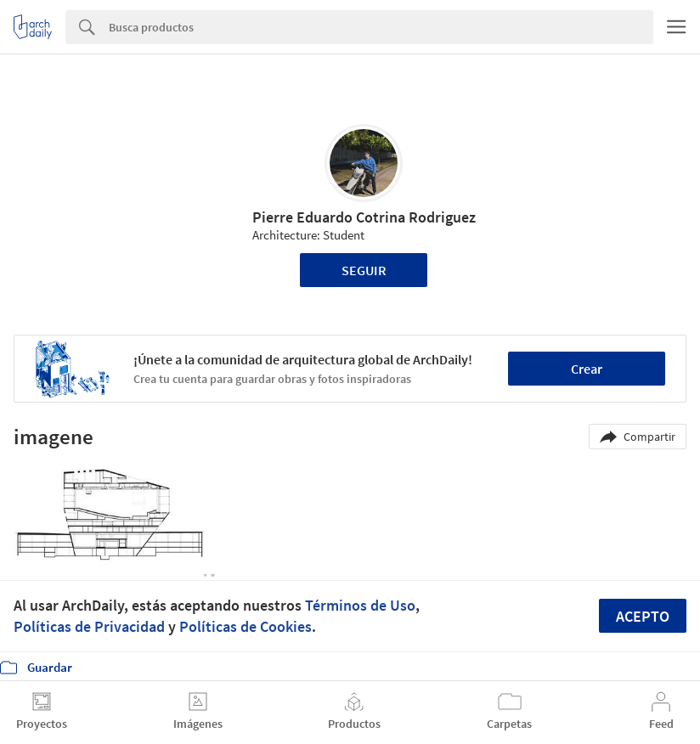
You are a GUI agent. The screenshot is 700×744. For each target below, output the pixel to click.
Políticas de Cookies (246, 626)
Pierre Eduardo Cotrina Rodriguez (364, 217)
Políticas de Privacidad (89, 626)
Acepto (643, 616)
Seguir (364, 270)
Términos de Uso (360, 605)
